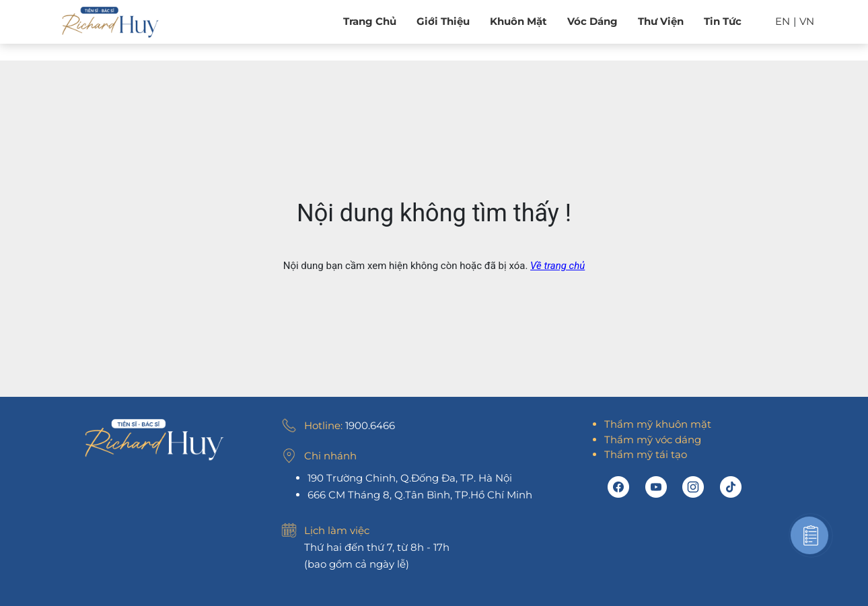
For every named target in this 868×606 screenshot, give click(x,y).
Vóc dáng (592, 21)
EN (783, 21)
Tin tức (723, 21)
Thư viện (661, 21)
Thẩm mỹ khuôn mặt (658, 424)
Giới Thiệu (443, 21)
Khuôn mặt (518, 21)
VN (807, 21)
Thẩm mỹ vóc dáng (653, 440)
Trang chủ (370, 21)
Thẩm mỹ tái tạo (646, 454)
